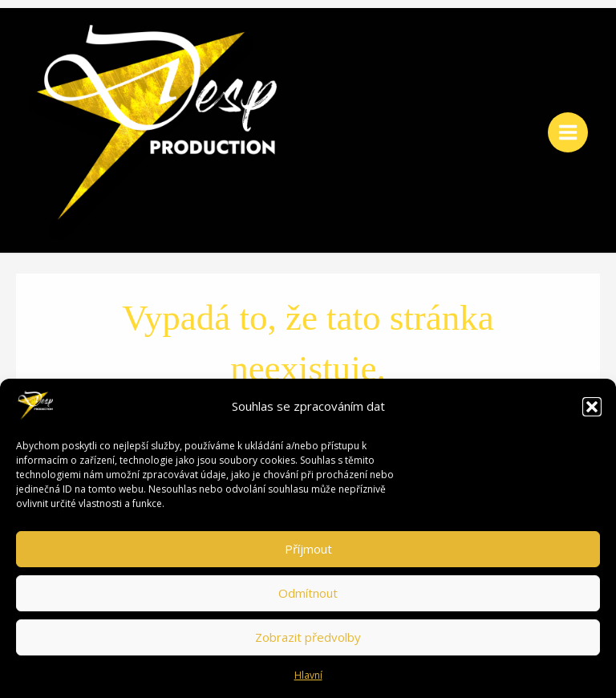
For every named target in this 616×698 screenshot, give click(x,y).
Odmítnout (308, 593)
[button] (592, 407)
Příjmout (308, 549)
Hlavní (308, 675)
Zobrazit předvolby (308, 637)
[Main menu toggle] (568, 132)
